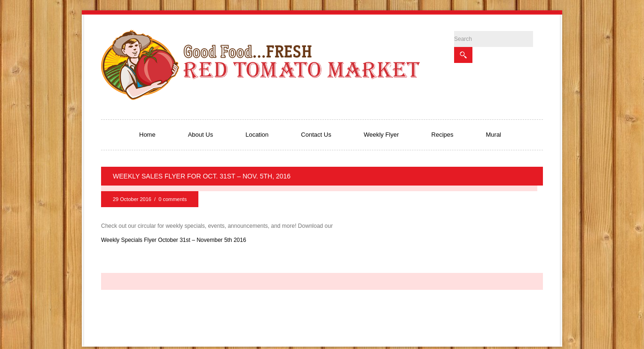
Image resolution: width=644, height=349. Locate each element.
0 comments (173, 199)
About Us (200, 135)
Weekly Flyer (381, 135)
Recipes (443, 135)
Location (257, 135)
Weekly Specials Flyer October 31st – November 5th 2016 (174, 240)
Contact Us (316, 135)
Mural (494, 135)
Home (147, 135)
